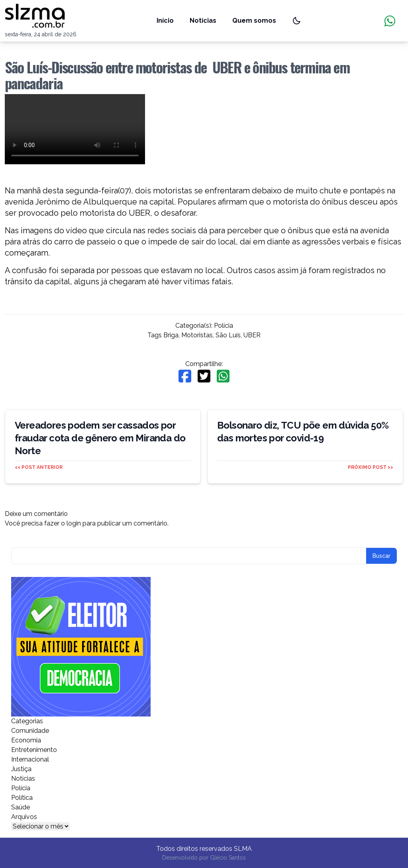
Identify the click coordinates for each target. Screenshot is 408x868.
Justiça (21, 769)
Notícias (203, 21)
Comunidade (30, 731)
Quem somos (254, 21)
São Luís (228, 335)
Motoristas (197, 335)
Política (22, 798)
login (74, 523)
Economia (26, 740)
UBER (252, 335)
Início (165, 21)
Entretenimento (34, 750)
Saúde (21, 807)
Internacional (30, 759)
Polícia (224, 326)
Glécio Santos (228, 858)
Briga (171, 335)
